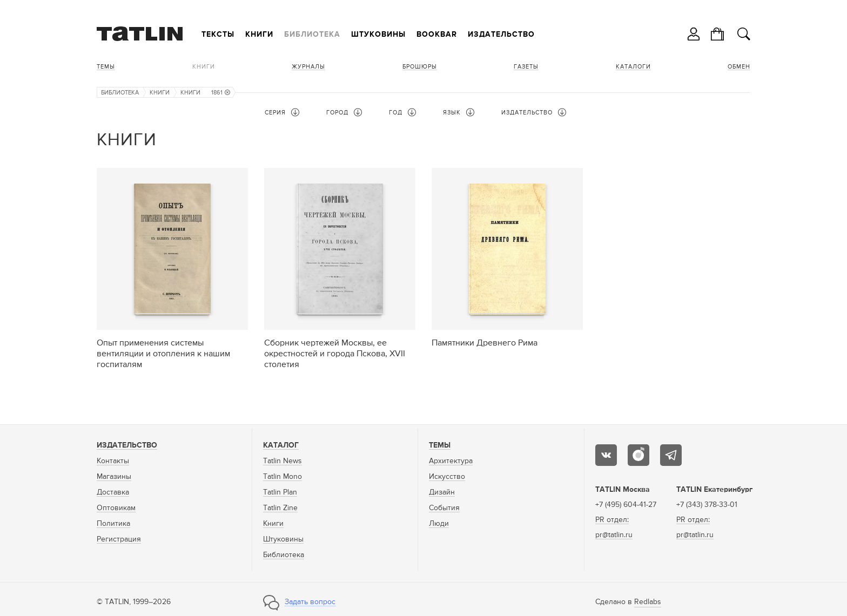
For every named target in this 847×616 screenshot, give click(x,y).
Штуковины (378, 35)
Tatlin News (283, 461)
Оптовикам (116, 508)
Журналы (308, 67)
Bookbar (437, 35)
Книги (259, 35)
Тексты (218, 35)
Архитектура (451, 461)
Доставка (113, 492)
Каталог (281, 445)
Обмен (739, 67)
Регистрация (119, 539)
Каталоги (633, 67)
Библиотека (312, 35)
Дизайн (442, 492)
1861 (221, 93)
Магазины (114, 477)
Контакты (113, 461)
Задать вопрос (310, 602)
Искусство (447, 477)
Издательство (501, 35)
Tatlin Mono (283, 477)
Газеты (526, 67)
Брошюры (420, 67)
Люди (439, 524)
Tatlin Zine (280, 508)
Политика (113, 524)
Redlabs (648, 602)
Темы (106, 67)
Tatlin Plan (280, 492)
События (444, 508)
